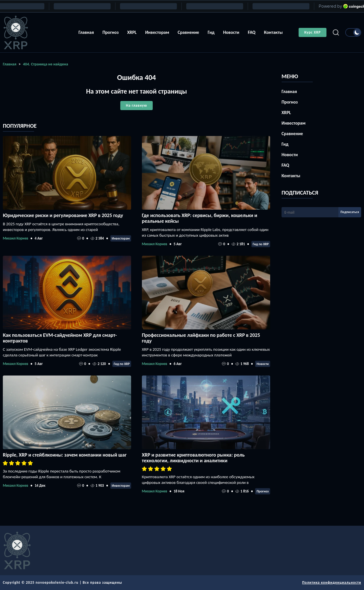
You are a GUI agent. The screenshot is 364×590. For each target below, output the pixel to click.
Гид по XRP (261, 244)
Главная (86, 32)
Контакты (273, 32)
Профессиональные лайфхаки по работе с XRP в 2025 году (201, 338)
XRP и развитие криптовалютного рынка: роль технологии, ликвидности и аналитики (193, 458)
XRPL (132, 32)
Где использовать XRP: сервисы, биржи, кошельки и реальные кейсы (200, 218)
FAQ (252, 32)
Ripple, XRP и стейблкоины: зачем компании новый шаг (65, 455)
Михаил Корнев (15, 238)
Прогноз (110, 32)
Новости (231, 32)
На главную (136, 105)
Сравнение (188, 32)
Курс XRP (313, 32)
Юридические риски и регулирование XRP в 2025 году (63, 215)
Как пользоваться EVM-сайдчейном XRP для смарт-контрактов (60, 338)
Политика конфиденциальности (332, 582)
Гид (211, 32)
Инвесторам (157, 32)
